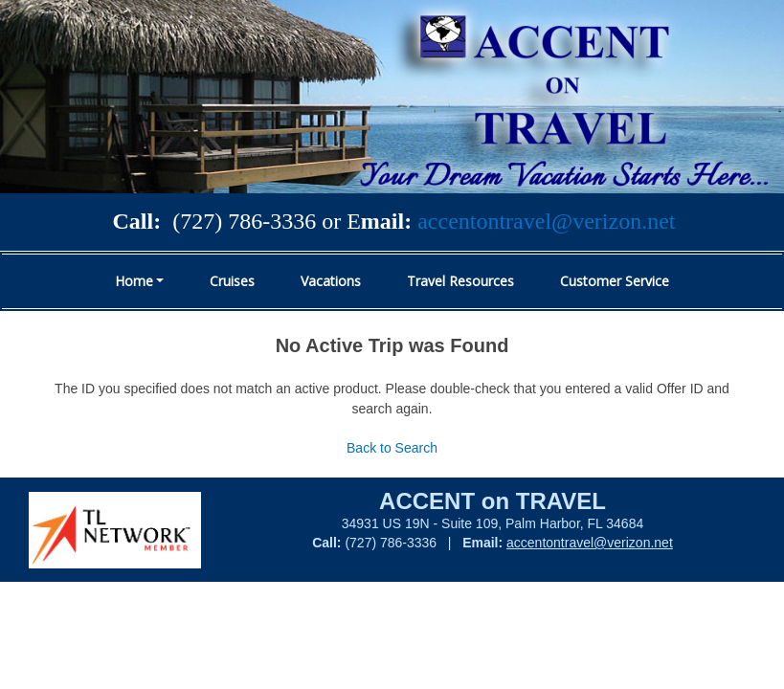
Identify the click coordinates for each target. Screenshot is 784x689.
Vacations (331, 281)
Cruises (232, 281)
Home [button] (134, 281)
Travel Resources (460, 281)
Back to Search (392, 448)
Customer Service (615, 281)
